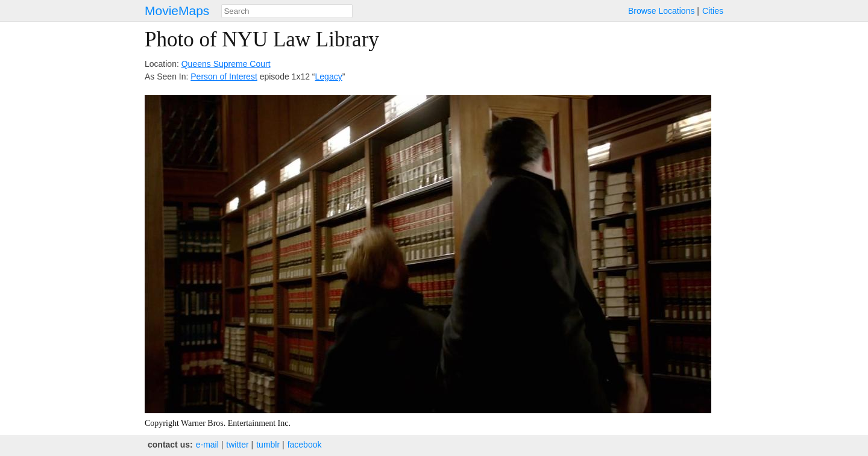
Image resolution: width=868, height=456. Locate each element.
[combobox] (287, 11)
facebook (305, 445)
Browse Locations (662, 11)
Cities (713, 11)
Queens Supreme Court (226, 64)
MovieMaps (177, 11)
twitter (237, 445)
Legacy (329, 77)
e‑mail (207, 445)
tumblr (268, 445)
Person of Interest (224, 77)
